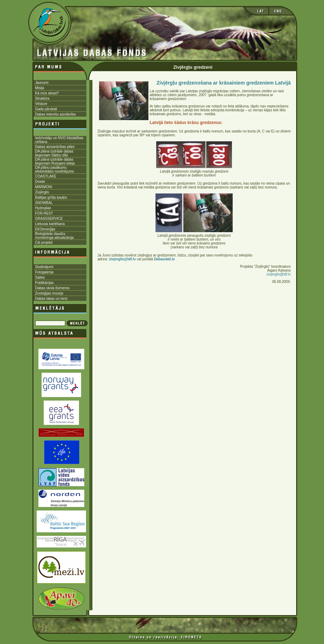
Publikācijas (45, 283)
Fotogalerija (44, 272)
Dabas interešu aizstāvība (56, 114)
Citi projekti (44, 243)
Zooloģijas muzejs (49, 293)
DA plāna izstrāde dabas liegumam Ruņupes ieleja (55, 161)
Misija (40, 88)
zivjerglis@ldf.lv (278, 274)
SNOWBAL (44, 203)
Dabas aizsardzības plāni (55, 147)
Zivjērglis (42, 192)
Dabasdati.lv (164, 259)
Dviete (40, 182)
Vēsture (41, 104)
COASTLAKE (46, 176)
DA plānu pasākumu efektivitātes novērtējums (55, 169)
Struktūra (42, 98)
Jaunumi (42, 83)
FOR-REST (44, 213)
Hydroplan (43, 208)
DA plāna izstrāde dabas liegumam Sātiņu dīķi (54, 153)
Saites (40, 277)
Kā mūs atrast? (47, 93)
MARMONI (44, 187)
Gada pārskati (46, 109)
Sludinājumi (44, 267)
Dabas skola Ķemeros (53, 288)
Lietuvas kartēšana (50, 224)
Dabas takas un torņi (51, 299)
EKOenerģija (45, 229)
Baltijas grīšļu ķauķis (51, 197)
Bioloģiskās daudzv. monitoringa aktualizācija (55, 236)
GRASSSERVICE (49, 219)
